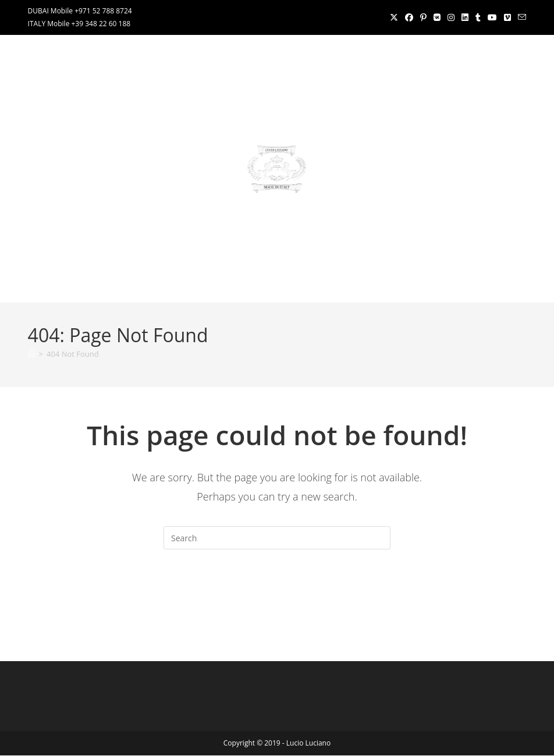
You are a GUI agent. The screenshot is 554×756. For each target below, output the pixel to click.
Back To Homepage (277, 597)
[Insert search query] (277, 538)
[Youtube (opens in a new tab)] (492, 17)
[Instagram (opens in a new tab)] (451, 17)
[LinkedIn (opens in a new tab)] (465, 17)
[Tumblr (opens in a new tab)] (478, 17)
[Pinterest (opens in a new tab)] (423, 17)
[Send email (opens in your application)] (520, 17)
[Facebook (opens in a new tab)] (409, 17)
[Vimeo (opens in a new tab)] (507, 17)
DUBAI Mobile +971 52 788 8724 (80, 11)
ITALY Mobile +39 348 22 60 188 (79, 24)
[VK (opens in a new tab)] (437, 17)
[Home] (32, 354)
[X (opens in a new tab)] (394, 17)
